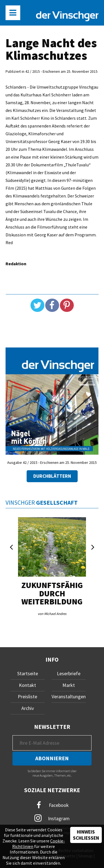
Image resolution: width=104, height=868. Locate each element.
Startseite (28, 673)
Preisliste (27, 696)
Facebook (52, 805)
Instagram (52, 818)
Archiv (28, 708)
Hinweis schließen (86, 835)
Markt (69, 685)
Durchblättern (52, 476)
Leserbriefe (69, 673)
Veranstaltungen (69, 696)
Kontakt (27, 685)
